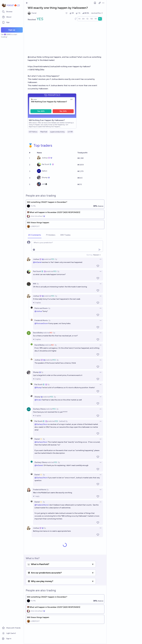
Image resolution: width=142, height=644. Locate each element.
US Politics (33, 132)
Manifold (44, 132)
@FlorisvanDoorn (41, 323)
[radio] (79, 19)
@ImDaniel (37, 262)
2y (56, 259)
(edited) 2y (63, 421)
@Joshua (38, 311)
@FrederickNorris (41, 505)
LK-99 (70, 132)
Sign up (12, 30)
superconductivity (57, 132)
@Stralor (38, 400)
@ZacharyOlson (41, 424)
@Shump (38, 388)
